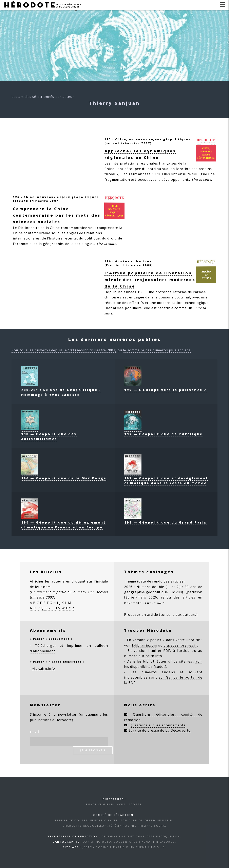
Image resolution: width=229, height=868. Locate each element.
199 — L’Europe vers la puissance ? (165, 387)
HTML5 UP (157, 847)
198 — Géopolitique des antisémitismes (49, 434)
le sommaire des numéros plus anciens (157, 350)
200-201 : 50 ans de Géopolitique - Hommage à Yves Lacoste (61, 390)
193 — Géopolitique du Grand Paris (166, 520)
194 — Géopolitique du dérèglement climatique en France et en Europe (64, 522)
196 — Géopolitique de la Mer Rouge (64, 476)
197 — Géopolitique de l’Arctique (164, 432)
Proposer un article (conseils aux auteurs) (161, 615)
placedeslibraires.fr (180, 645)
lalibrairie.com (144, 645)
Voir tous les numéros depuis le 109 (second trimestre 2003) (64, 350)
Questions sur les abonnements (158, 725)
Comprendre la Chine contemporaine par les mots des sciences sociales (57, 215)
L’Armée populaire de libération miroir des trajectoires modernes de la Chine (150, 279)
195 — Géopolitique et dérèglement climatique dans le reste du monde (166, 478)
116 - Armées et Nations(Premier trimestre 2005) (129, 263)
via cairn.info (44, 668)
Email (34, 732)
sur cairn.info (151, 656)
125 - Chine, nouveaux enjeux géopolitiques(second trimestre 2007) (147, 141)
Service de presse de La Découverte (160, 730)
